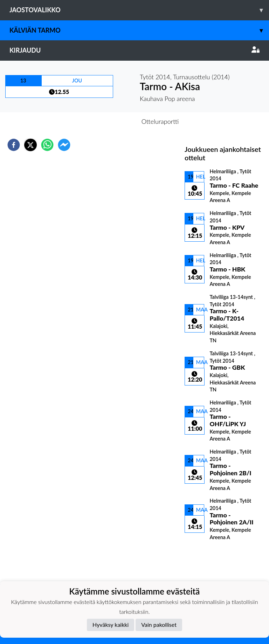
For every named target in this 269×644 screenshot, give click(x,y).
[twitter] (30, 145)
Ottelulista (207, 561)
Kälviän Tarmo (139, 30)
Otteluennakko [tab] (110, 121)
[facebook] (14, 145)
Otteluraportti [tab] (160, 121)
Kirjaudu (134, 50)
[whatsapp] (47, 145)
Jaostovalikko (139, 10)
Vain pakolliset (159, 625)
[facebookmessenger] (64, 145)
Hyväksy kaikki (111, 625)
